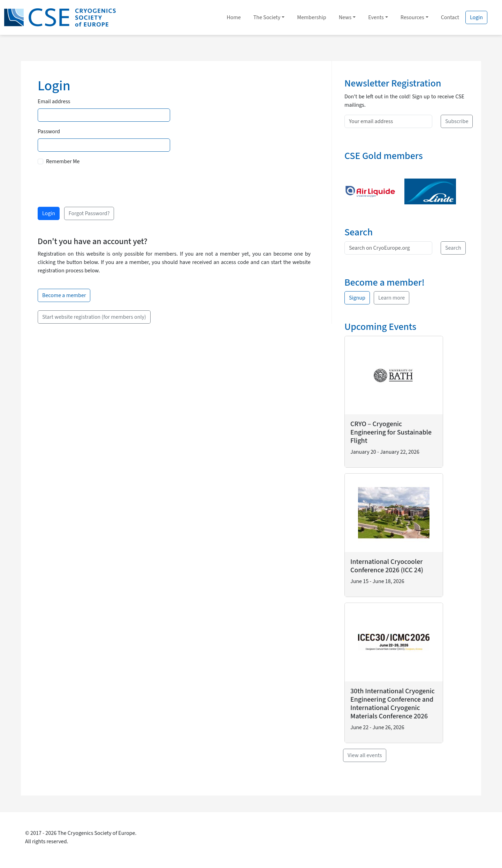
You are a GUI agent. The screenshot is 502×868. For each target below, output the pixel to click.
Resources (412, 17)
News (345, 17)
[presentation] (91, 185)
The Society (267, 17)
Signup (357, 298)
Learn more (391, 298)
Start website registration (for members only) (94, 317)
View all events (365, 755)
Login (476, 17)
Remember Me (63, 161)
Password (49, 131)
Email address (54, 101)
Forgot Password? (89, 213)
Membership (311, 17)
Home (234, 17)
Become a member (64, 295)
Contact (450, 17)
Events (376, 17)
